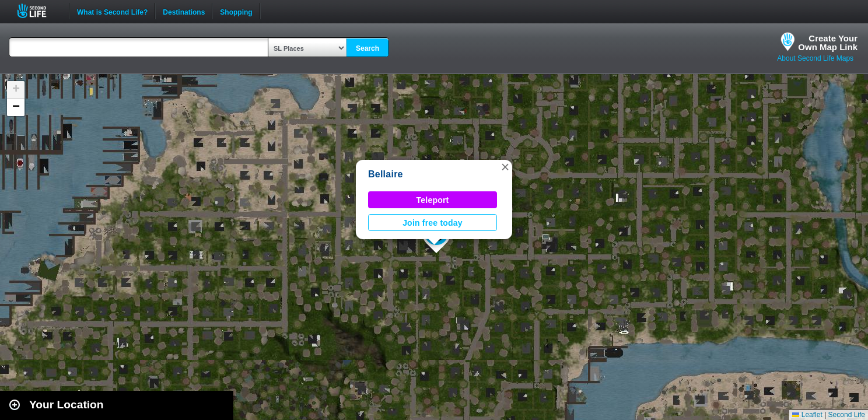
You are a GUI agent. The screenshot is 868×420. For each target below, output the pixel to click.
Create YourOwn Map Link (828, 43)
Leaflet (807, 415)
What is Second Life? (112, 11)
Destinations (184, 11)
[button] (505, 167)
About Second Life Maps (815, 58)
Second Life (38, 11)
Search (367, 48)
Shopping (236, 11)
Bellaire (386, 174)
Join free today (433, 223)
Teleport (433, 200)
